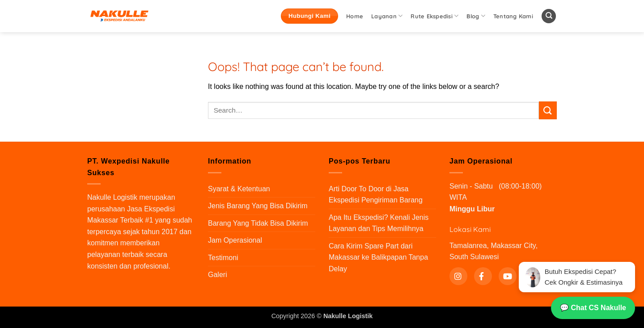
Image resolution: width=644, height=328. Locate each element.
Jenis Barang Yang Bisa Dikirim (258, 206)
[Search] (549, 16)
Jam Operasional (235, 240)
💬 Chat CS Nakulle (593, 308)
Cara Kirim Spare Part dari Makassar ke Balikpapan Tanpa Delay (378, 257)
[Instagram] (458, 276)
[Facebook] (483, 276)
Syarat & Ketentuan (239, 189)
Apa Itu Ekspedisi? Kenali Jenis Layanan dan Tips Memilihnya (379, 223)
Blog (476, 16)
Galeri (218, 275)
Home (355, 16)
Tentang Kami (513, 16)
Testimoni (223, 258)
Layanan (387, 16)
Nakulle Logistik (112, 197)
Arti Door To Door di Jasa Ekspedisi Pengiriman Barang (376, 195)
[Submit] (548, 110)
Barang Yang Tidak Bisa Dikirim (258, 223)
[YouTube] (508, 276)
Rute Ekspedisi (434, 16)
